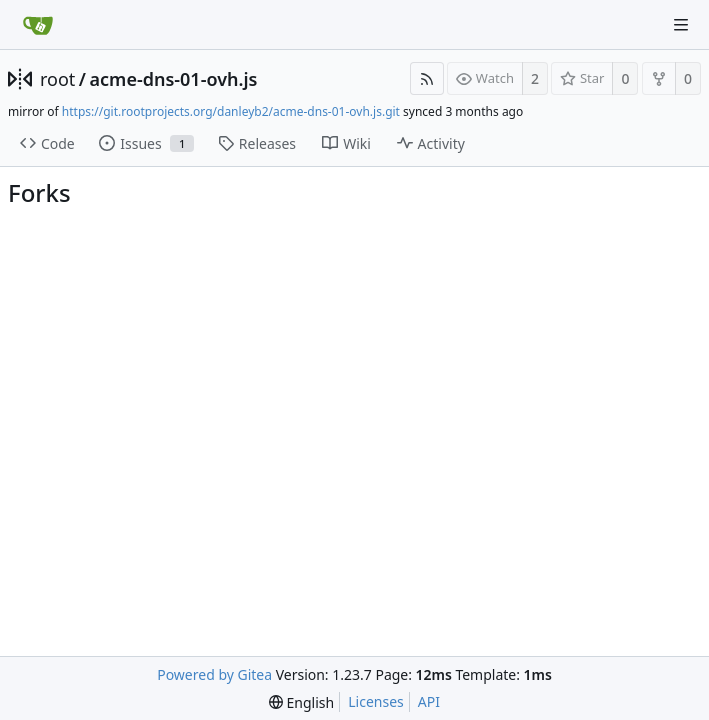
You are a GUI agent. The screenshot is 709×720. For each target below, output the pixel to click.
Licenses (376, 701)
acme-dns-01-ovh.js (174, 79)
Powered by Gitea (214, 674)
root (57, 79)
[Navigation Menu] (681, 25)
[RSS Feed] (427, 78)
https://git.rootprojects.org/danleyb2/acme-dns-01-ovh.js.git (231, 111)
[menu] (301, 702)
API (429, 701)
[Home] (38, 25)
